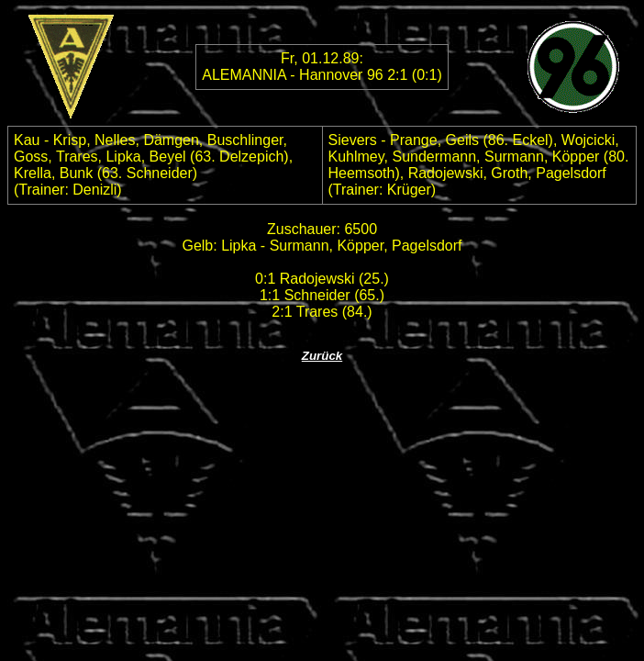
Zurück (322, 356)
